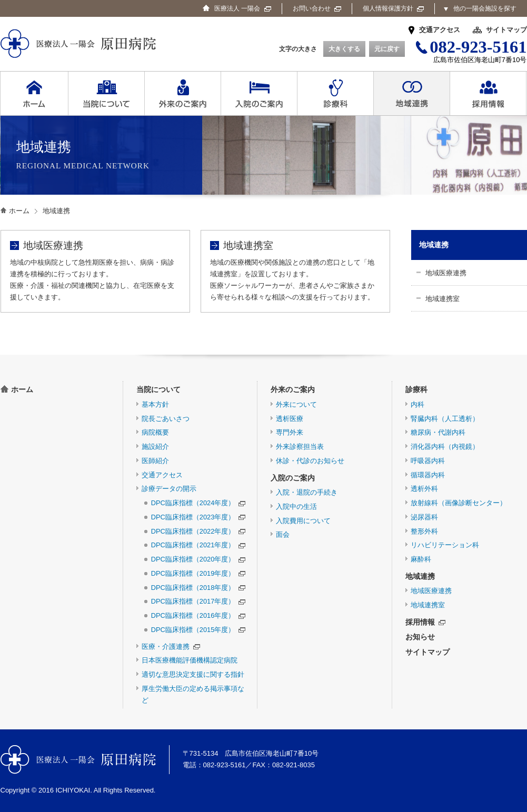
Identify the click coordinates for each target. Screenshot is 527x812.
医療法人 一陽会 (242, 8)
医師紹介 (155, 461)
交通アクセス (440, 30)
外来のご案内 (293, 389)
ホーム (19, 211)
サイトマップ (506, 30)
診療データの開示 (169, 489)
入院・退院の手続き (307, 492)
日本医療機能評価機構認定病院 (190, 660)
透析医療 (290, 419)
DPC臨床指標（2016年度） (198, 615)
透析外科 (424, 489)
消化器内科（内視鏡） (445, 447)
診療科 (416, 389)
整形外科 (424, 531)
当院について (158, 389)
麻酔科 (421, 559)
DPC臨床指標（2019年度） (198, 573)
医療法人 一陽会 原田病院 (78, 760)
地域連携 (434, 245)
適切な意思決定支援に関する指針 (193, 674)
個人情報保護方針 (393, 8)
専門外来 (290, 432)
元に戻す (387, 49)
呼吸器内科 (428, 461)
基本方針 (155, 404)
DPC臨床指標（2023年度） (198, 517)
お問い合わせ (317, 8)
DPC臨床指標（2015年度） (198, 630)
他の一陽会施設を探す (485, 8)
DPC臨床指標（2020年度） (198, 559)
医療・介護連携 (171, 646)
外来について (296, 404)
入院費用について (303, 521)
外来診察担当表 (300, 447)
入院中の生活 (296, 507)
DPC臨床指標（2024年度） (198, 503)
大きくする (344, 49)
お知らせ (420, 637)
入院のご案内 (293, 478)
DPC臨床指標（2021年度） (198, 545)
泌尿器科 (424, 517)
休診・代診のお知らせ (310, 461)
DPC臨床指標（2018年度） (198, 588)
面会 (283, 534)
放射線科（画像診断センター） (459, 503)
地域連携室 (443, 299)
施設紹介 (155, 447)
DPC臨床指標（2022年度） (198, 531)
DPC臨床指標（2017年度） (198, 601)
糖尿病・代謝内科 (438, 432)
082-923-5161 (225, 765)
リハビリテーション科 (445, 545)
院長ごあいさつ (166, 419)
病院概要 (155, 432)
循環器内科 (428, 475)
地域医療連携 (446, 273)
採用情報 (425, 622)
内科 (417, 404)
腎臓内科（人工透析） (445, 419)
